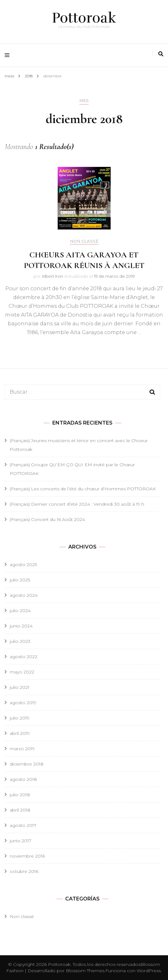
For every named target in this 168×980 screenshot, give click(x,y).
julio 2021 (20, 687)
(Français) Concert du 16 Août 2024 (47, 519)
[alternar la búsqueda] (161, 54)
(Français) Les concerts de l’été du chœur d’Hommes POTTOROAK (83, 489)
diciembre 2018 (27, 764)
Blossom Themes (85, 971)
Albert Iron (52, 276)
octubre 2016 (24, 871)
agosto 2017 (23, 825)
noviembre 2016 (27, 856)
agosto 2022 (24, 657)
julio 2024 (20, 611)
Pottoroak (84, 18)
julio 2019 (20, 718)
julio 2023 (20, 641)
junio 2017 (21, 841)
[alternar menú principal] (9, 55)
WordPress (149, 971)
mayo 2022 (22, 672)
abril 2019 (20, 733)
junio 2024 (21, 626)
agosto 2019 (23, 703)
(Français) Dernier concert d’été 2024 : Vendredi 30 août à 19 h (77, 504)
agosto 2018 (23, 779)
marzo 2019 (22, 749)
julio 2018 (20, 795)
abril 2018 (20, 810)
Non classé (84, 241)
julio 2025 (20, 580)
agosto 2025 (23, 565)
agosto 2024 (24, 595)
